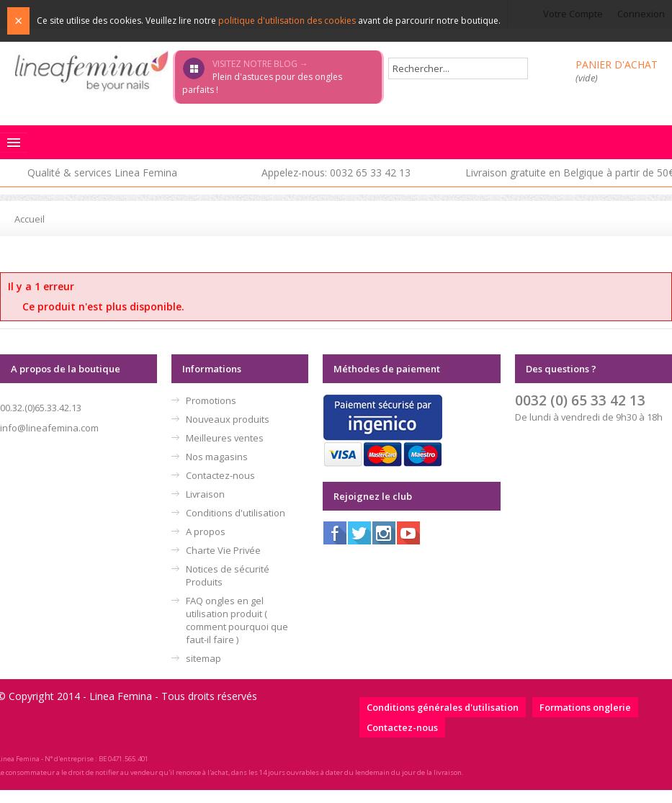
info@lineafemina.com (49, 428)
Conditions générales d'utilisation (443, 707)
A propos (206, 531)
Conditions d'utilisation (236, 513)
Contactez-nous (220, 475)
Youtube (408, 533)
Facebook (335, 533)
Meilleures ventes (225, 438)
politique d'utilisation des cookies (287, 21)
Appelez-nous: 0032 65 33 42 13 (336, 172)
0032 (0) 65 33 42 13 (580, 400)
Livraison (205, 494)
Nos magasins (217, 457)
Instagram (384, 533)
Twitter (359, 533)
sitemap (203, 658)
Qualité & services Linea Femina (102, 172)
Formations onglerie (585, 707)
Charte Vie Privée (223, 550)
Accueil (30, 219)
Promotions (211, 400)
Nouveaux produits (228, 419)
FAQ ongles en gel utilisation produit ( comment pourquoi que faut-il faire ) (237, 620)
